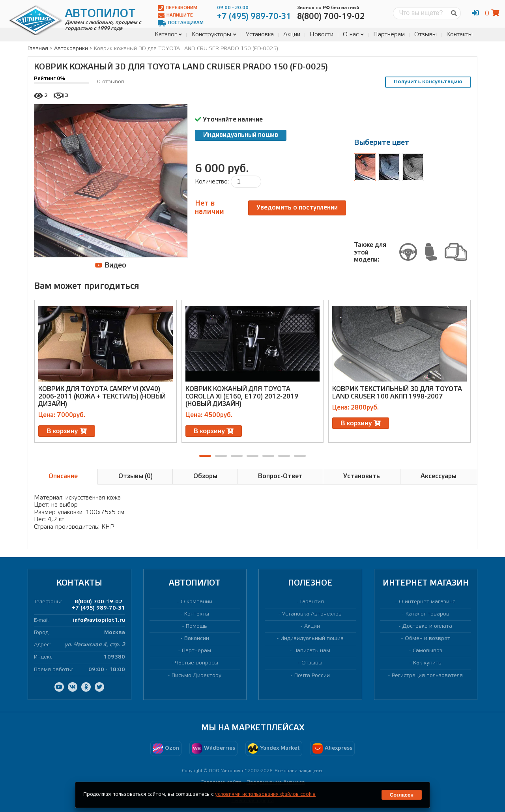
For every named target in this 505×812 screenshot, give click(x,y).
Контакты (459, 35)
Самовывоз (427, 651)
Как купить (427, 663)
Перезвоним (178, 8)
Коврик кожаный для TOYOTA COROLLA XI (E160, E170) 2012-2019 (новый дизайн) (242, 397)
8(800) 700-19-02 (98, 602)
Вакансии (197, 639)
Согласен (402, 795)
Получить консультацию (428, 82)
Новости (322, 35)
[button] (205, 456)
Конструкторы (214, 35)
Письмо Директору (196, 676)
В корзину (67, 431)
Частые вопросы (197, 663)
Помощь (196, 626)
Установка (260, 35)
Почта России (312, 676)
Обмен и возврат (427, 639)
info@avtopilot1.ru (99, 620)
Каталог (168, 35)
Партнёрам (389, 35)
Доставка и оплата (427, 626)
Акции (292, 35)
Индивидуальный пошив (241, 135)
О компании (196, 602)
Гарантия (312, 602)
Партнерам (196, 651)
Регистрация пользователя (427, 676)
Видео (111, 265)
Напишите (175, 16)
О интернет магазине (427, 602)
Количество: (212, 182)
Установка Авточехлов (312, 614)
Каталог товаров (427, 614)
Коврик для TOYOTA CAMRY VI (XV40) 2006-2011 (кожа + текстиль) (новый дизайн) (102, 397)
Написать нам (312, 651)
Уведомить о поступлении (297, 208)
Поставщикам (181, 23)
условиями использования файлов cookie (265, 794)
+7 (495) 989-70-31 (98, 608)
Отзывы (426, 35)
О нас (353, 35)
